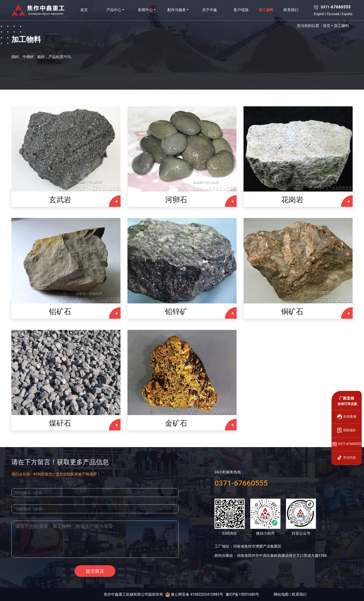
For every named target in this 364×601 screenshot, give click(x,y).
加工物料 (266, 10)
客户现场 (241, 10)
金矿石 (176, 423)
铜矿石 (292, 312)
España (347, 14)
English (319, 14)
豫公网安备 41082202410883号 (194, 594)
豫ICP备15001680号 (242, 594)
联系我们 (291, 10)
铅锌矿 (176, 312)
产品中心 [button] (114, 10)
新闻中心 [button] (145, 10)
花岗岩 (292, 200)
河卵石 (176, 200)
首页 (84, 10)
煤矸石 (60, 423)
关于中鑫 (210, 10)
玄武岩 (60, 200)
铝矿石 (60, 312)
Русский (333, 14)
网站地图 (281, 594)
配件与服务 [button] (177, 10)
